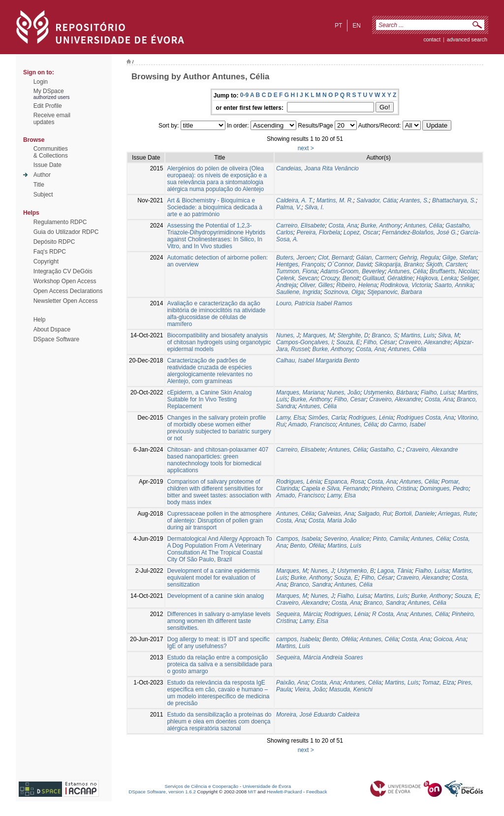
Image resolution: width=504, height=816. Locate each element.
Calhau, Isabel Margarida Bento (318, 360)
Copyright (46, 261)
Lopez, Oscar (361, 232)
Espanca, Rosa (344, 482)
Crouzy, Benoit (340, 278)
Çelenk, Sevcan (297, 278)
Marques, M (318, 335)
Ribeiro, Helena (357, 285)
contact (432, 39)
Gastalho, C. (386, 450)
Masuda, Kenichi (351, 689)
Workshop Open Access (65, 281)
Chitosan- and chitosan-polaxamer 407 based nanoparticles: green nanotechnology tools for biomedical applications (218, 460)
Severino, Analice (347, 539)
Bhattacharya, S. (454, 200)
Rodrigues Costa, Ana (425, 418)
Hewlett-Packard (284, 792)
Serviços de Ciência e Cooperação (202, 786)
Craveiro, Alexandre (425, 342)
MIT (252, 792)
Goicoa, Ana (450, 639)
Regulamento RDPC (60, 222)
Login (41, 82)
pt (338, 26)
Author (42, 175)
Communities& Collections (51, 152)
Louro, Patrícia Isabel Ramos (314, 303)
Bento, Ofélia (307, 546)
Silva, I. (314, 207)
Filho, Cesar (350, 399)
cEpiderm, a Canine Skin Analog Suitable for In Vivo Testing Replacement (209, 399)
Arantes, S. (414, 200)
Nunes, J (288, 335)
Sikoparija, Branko (398, 264)
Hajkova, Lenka (437, 278)
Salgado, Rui (375, 514)
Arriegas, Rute (457, 514)
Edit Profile (48, 106)
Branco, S (385, 335)
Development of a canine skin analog (215, 596)
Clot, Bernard (335, 258)
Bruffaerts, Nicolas (454, 271)
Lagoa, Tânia (395, 571)
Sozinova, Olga (344, 292)
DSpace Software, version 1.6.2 (162, 792)
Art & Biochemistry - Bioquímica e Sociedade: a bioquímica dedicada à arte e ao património (214, 207)
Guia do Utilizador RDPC (66, 232)
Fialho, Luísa (438, 392)
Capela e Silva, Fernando (334, 489)
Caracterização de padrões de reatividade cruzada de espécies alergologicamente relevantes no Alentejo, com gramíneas (209, 371)
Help (40, 320)
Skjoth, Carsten (446, 264)
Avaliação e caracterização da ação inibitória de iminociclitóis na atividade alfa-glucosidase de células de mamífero (216, 314)
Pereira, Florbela (318, 232)
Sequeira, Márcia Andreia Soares (319, 657)
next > (306, 148)
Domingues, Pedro (444, 489)
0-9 (244, 95)
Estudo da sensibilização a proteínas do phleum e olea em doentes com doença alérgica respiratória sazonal (219, 721)
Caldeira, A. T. (295, 200)
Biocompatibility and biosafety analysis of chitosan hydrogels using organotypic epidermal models (219, 342)
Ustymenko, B (356, 571)
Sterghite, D (353, 335)
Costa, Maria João (332, 521)
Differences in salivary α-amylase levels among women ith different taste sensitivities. (219, 621)
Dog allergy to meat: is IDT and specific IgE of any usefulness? (218, 643)
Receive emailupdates (52, 119)
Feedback (317, 792)
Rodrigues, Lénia (371, 418)
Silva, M (449, 335)
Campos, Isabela (298, 539)
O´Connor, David (349, 264)
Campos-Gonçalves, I (304, 342)
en (357, 26)
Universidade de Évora (267, 786)
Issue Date (47, 165)
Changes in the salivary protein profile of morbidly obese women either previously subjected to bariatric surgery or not (219, 428)
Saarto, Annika (453, 285)
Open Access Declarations (68, 291)
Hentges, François (300, 264)
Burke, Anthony (381, 226)
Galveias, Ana (336, 514)
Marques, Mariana (300, 392)
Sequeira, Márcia (299, 614)
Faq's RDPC (50, 252)
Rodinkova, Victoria (406, 285)
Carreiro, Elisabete (300, 226)
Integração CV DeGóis (63, 271)
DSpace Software (56, 339)
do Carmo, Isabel (403, 424)
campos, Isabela (298, 639)
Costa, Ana (343, 226)
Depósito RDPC (54, 242)
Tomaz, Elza (438, 683)
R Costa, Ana (390, 614)
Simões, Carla (327, 418)
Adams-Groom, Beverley (352, 271)
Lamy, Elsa (290, 418)
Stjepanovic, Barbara (394, 292)
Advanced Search (467, 39)
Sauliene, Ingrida (298, 292)
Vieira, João (310, 689)
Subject (43, 195)
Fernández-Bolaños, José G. (420, 232)
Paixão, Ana (292, 683)
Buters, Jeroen (295, 258)
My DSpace (49, 91)
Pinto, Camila (390, 539)
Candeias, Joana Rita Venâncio (317, 168)
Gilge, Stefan (459, 258)
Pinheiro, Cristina (394, 489)
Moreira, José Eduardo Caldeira (318, 715)
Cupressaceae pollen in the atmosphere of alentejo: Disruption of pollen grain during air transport (219, 521)
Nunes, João (344, 392)
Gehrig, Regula (419, 258)
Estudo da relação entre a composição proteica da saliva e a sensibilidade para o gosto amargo (219, 664)
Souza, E (348, 342)
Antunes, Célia (423, 226)
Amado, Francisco (312, 424)
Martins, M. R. (335, 200)
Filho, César (380, 342)
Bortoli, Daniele (415, 514)
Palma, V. (289, 207)
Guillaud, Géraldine (388, 278)
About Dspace (52, 329)
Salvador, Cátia (376, 200)
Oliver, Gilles (316, 285)
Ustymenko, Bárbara (391, 392)
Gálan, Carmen (376, 258)
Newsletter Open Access (66, 301)
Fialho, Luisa (354, 596)
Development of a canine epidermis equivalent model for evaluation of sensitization (213, 578)
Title (39, 185)
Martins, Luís (418, 335)
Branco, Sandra (310, 585)
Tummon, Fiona (297, 271)
